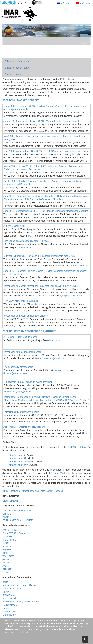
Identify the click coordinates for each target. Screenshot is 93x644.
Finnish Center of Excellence (17, 511)
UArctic (6, 608)
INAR (31, 236)
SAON (6, 563)
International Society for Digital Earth (21, 602)
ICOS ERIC (8, 537)
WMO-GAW (8, 556)
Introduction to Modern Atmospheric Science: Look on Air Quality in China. (41, 286)
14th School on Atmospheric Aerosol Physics (26, 241)
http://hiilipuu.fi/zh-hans (21, 462)
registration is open (72, 296)
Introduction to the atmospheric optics (22, 352)
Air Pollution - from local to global (20, 337)
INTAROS (7, 569)
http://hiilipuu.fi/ (17, 455)
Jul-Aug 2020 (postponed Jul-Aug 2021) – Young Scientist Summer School (41, 121)
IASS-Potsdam (10, 605)
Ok (85, 639)
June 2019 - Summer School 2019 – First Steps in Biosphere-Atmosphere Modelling (46, 211)
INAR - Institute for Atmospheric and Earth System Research (33, 491)
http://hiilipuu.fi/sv (18, 465)
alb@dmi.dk (9, 392)
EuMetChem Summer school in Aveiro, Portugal (28, 382)
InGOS (6, 543)
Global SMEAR (10, 501)
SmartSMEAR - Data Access (17, 533)
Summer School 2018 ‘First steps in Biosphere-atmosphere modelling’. (39, 256)
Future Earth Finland (13, 589)
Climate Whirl (58, 473)
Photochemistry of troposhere (18, 367)
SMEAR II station (77, 447)
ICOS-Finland (9, 540)
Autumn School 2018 (14, 226)
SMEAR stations (11, 530)
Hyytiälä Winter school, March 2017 (21, 301)
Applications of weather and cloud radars (24, 427)
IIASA (5, 582)
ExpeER (7, 550)
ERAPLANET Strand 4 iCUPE (18, 520)
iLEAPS (6, 592)
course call (27, 247)
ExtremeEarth (9, 615)
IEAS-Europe (9, 595)
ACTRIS (7, 546)
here (56, 311)
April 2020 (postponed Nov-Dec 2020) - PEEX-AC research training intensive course (46, 151)
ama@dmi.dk (24, 392)
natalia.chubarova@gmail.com (50, 358)
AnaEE (6, 566)
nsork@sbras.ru (63, 370)
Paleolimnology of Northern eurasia (21, 412)
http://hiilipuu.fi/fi (17, 458)
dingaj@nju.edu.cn (58, 340)
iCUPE (6, 572)
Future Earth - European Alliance (19, 585)
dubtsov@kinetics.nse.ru (16, 373)
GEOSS (7, 559)
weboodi (34, 322)
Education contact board (17, 68)
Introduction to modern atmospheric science (26, 316)
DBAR (6, 517)
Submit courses (13, 74)
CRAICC (7, 514)
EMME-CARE (9, 611)
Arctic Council (9, 598)
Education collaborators (17, 61)
